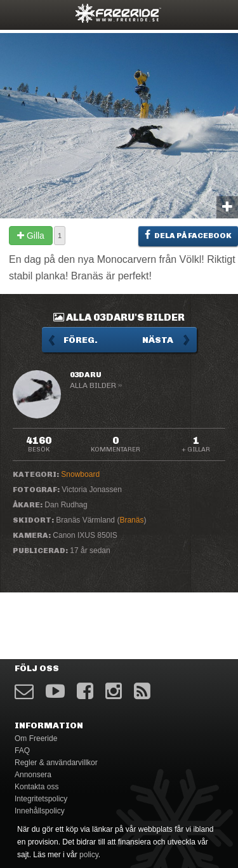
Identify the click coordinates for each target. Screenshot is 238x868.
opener (18, 13)
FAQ (22, 751)
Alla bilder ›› (96, 385)
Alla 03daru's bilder (119, 317)
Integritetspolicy (41, 799)
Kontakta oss (36, 787)
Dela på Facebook (188, 235)
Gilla (31, 236)
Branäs (131, 520)
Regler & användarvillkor (56, 763)
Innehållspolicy (40, 811)
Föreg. (81, 340)
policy (89, 855)
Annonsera (33, 775)
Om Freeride (36, 738)
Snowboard (80, 474)
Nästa (158, 340)
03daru (86, 375)
